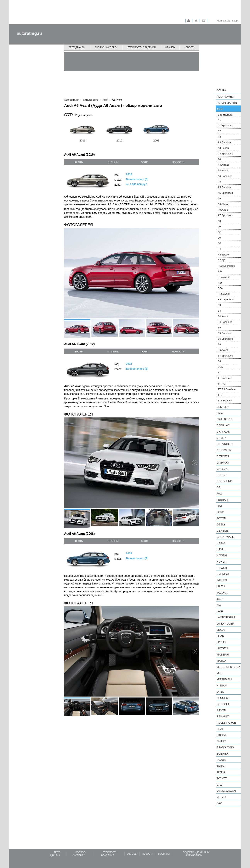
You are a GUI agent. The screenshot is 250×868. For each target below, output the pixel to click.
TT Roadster (225, 378)
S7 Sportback (225, 356)
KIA (219, 605)
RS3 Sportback (226, 266)
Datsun (222, 469)
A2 (219, 131)
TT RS (221, 384)
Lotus (221, 642)
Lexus (221, 630)
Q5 (219, 232)
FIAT (219, 506)
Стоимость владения (142, 47)
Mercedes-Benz (228, 667)
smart (221, 741)
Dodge (222, 475)
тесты (79, 162)
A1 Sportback (225, 126)
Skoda (221, 735)
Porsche (223, 704)
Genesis (223, 531)
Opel (220, 692)
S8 (219, 361)
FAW (219, 494)
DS (218, 487)
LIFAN (220, 636)
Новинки (164, 854)
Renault (223, 716)
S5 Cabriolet (225, 333)
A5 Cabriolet (225, 187)
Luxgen (222, 648)
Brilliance (224, 419)
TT (219, 372)
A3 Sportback (225, 154)
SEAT (220, 729)
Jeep (220, 599)
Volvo (221, 797)
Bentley (223, 407)
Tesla (221, 772)
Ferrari (222, 500)
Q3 (219, 227)
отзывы (113, 162)
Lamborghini (226, 617)
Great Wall (225, 537)
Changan (223, 432)
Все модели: (226, 115)
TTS (220, 395)
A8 (219, 221)
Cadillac (223, 425)
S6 (219, 344)
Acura (221, 90)
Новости (189, 47)
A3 (219, 137)
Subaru (222, 754)
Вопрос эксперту (106, 47)
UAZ (219, 785)
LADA (220, 611)
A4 (219, 159)
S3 (219, 305)
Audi (220, 109)
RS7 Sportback (226, 299)
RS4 (220, 271)
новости (178, 162)
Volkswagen (226, 791)
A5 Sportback (225, 193)
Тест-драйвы (77, 47)
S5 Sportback (225, 339)
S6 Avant (223, 350)
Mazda (221, 661)
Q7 (219, 238)
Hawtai (222, 555)
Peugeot (223, 698)
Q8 (219, 243)
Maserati (223, 655)
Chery (221, 438)
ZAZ (219, 803)
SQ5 (220, 367)
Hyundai (223, 574)
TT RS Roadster (227, 389)
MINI (219, 673)
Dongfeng (224, 481)
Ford (220, 512)
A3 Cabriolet (225, 142)
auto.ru (29, 33)
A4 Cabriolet (225, 176)
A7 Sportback (225, 215)
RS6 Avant (224, 294)
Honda (222, 562)
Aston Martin (227, 103)
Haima (221, 543)
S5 (219, 328)
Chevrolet (225, 444)
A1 (219, 120)
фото (144, 162)
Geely (221, 524)
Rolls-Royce (226, 723)
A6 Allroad (223, 204)
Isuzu (221, 586)
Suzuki (222, 760)
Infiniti (222, 580)
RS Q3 (222, 260)
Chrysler (224, 450)
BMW (220, 413)
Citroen (223, 456)
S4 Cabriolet (225, 322)
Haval (221, 549)
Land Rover (225, 624)
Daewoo (223, 463)
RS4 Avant (224, 277)
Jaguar (222, 593)
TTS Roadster (226, 401)
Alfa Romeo (225, 97)
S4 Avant (223, 316)
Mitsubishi (224, 679)
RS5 (220, 283)
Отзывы (170, 47)
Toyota (222, 778)
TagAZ (221, 766)
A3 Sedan (223, 148)
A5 (219, 182)
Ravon (221, 710)
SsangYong (225, 747)
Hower (222, 568)
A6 (219, 198)
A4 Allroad (223, 165)
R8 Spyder (224, 255)
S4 (219, 311)
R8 (219, 249)
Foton (221, 518)
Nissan (222, 685)
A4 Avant (223, 170)
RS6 (220, 288)
